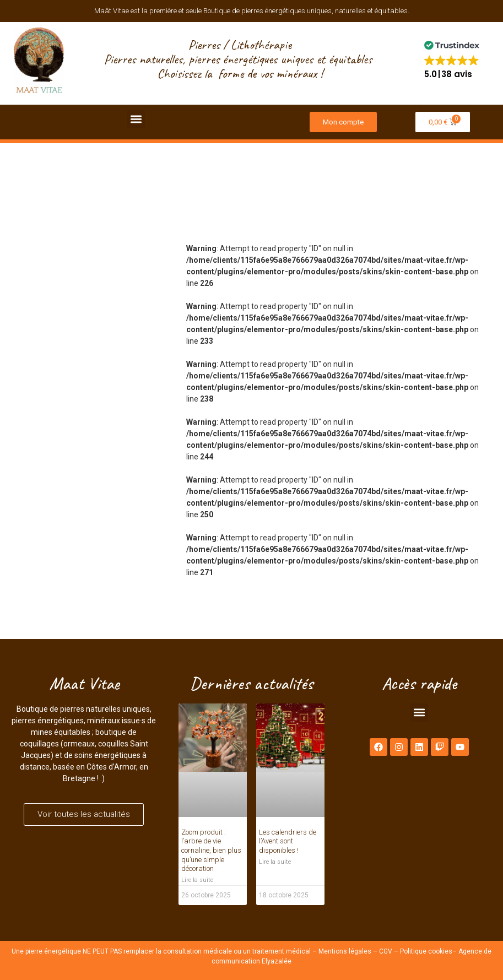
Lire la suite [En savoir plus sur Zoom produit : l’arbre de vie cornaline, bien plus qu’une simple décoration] (197, 880)
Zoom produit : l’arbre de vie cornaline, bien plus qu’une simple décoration (211, 850)
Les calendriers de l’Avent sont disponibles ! (288, 841)
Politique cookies (426, 951)
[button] (452, 59)
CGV (386, 951)
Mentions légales (345, 951)
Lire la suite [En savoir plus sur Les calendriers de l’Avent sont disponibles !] (275, 862)
